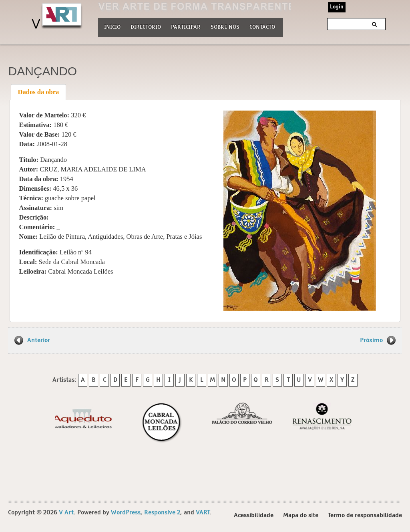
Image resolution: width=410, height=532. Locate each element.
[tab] (38, 92)
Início (112, 27)
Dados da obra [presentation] (39, 92)
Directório (146, 26)
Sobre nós (225, 26)
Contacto (262, 27)
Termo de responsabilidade (365, 515)
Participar (186, 27)
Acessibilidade (254, 515)
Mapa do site (301, 515)
